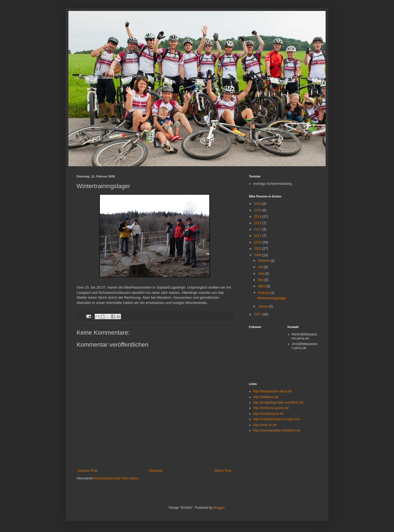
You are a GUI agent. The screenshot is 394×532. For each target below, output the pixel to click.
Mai (261, 280)
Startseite (156, 471)
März (262, 286)
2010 (258, 242)
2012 (258, 229)
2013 (258, 223)
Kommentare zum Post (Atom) (116, 478)
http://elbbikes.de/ (266, 397)
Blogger (219, 508)
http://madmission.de (268, 414)
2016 (258, 204)
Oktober (264, 261)
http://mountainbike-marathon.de (277, 430)
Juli (261, 267)
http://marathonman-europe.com (276, 419)
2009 (258, 249)
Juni (261, 274)
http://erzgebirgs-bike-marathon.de (278, 402)
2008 (258, 255)
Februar (264, 293)
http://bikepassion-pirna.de (272, 391)
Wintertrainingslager (272, 298)
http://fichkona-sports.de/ (271, 408)
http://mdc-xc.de (265, 425)
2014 (258, 217)
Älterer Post (223, 471)
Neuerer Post (88, 471)
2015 (258, 210)
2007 (258, 314)
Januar (263, 306)
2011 (258, 236)
